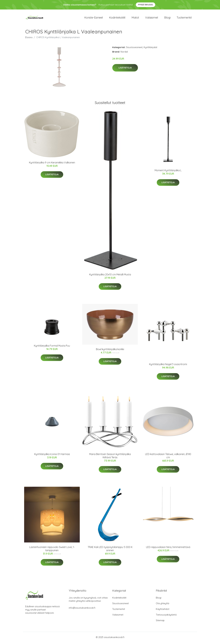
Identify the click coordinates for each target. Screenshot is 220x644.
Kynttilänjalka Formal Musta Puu (52, 347)
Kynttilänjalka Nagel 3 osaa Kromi (168, 366)
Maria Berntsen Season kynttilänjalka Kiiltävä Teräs (110, 457)
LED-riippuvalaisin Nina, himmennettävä (168, 549)
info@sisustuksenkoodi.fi (82, 609)
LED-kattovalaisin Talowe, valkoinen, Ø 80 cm (168, 457)
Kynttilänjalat (150, 49)
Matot (135, 18)
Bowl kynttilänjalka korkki (110, 351)
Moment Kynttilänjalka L (168, 172)
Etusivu (29, 39)
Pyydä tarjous (146, 5)
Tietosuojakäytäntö (166, 616)
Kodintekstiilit (117, 18)
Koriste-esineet (94, 18)
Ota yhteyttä (162, 605)
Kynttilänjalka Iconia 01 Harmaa (52, 456)
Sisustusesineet (134, 49)
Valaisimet (152, 18)
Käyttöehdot (163, 611)
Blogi (167, 18)
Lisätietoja (125, 69)
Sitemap (160, 622)
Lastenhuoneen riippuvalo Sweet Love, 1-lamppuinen (52, 550)
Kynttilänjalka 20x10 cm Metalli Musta (110, 276)
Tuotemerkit (184, 18)
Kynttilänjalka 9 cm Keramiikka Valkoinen (52, 164)
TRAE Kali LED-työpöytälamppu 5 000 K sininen (110, 550)
